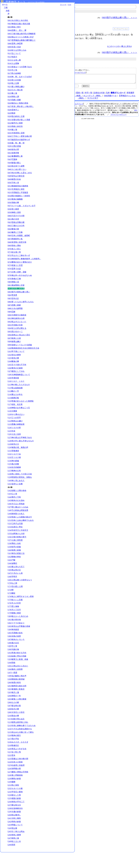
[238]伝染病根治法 (15, 824)
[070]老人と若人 (14, 257)
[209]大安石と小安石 (16, 726)
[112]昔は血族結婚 (15, 401)
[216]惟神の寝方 (14, 751)
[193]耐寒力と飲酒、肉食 (18, 673)
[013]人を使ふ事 (14, 66)
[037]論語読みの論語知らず (19, 146)
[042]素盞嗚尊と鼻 (15, 162)
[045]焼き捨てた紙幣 (16, 172)
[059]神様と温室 (14, 221)
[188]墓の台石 (13, 656)
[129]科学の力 (13, 458)
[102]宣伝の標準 (14, 368)
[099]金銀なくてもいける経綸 (20, 356)
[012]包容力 (12, 63)
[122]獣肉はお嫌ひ (15, 434)
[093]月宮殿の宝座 (15, 336)
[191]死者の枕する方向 (17, 666)
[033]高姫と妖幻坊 (15, 132)
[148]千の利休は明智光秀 (18, 524)
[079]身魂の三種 (14, 290)
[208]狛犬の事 (13, 722)
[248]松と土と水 (14, 857)
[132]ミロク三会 (14, 467)
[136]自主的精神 (14, 481)
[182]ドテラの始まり (16, 636)
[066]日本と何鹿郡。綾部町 (19, 244)
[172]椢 (11, 603)
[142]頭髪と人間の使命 (17, 504)
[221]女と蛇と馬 (14, 768)
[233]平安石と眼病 (15, 807)
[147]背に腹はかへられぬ (18, 520)
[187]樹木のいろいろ (16, 653)
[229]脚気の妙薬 (14, 794)
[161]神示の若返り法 (16, 567)
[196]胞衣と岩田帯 (15, 683)
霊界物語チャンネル (66, 7)
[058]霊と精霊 (13, 218)
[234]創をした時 (14, 811)
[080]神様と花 (13, 293)
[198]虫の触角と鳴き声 (17, 689)
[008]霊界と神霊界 (15, 50)
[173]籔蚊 (11, 606)
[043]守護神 (12, 166)
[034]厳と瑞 (12, 136)
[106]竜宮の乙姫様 (15, 381)
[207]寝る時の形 (14, 719)
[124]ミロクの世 (14, 441)
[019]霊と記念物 (14, 86)
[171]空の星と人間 (15, 600)
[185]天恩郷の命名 (15, 646)
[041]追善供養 (13, 159)
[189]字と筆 (12, 659)
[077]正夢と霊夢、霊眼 (17, 283)
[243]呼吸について (15, 841)
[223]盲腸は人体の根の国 (18, 774)
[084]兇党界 (12, 306)
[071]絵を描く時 (14, 261)
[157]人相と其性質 (15, 553)
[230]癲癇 (11, 798)
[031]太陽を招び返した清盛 (19, 126)
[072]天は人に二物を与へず (19, 264)
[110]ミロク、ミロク (16, 395)
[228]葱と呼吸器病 (15, 791)
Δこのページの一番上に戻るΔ (119, 46)
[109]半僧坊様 (13, 391)
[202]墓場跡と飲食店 (16, 702)
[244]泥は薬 (12, 844)
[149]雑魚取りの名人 (16, 527)
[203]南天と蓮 (13, 706)
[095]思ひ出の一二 (15, 342)
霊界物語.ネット (16, 2)
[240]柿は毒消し (14, 831)
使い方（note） (55, 94)
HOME (44, 94)
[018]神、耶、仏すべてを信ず (20, 83)
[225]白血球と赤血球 (16, 781)
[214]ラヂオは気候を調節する (20, 745)
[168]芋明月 (12, 590)
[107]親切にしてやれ (16, 385)
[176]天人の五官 (14, 616)
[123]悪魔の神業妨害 (16, 438)
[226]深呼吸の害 (14, 784)
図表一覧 (80, 94)
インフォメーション (121, 29)
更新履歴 (130, 94)
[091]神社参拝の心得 (16, 329)
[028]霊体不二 (13, 116)
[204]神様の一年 (14, 709)
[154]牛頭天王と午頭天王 (18, 544)
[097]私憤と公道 (14, 349)
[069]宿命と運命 (14, 254)
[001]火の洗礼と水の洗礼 (18, 22)
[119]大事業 (12, 424)
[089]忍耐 (11, 323)
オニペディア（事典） (93, 97)
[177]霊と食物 (13, 620)
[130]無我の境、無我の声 (18, 461)
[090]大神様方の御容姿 (17, 326)
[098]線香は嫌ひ (14, 352)
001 (42, 35)
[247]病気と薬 (13, 854)
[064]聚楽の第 (13, 237)
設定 (32, 6)
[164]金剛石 (12, 577)
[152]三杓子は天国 (15, 537)
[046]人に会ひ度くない (17, 175)
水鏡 (8, 12)
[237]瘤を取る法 (14, 821)
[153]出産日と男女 (15, 540)
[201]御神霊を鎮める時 (17, 699)
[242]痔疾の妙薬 (14, 837)
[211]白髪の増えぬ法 (16, 732)
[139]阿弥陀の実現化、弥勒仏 (20, 491)
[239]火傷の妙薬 (14, 827)
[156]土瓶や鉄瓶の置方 (17, 550)
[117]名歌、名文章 (15, 418)
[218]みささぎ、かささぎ (18, 758)
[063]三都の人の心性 (16, 234)
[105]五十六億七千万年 (17, 378)
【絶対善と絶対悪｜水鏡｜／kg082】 (88, 80)
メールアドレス (80, 72)
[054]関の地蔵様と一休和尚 (19, 202)
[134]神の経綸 (13, 474)
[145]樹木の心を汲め (16, 514)
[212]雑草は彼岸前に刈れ (18, 736)
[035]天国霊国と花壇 (16, 139)
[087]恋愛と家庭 (14, 316)
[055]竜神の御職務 (15, 205)
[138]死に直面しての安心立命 (20, 487)
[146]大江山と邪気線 (16, 517)
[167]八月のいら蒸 (15, 587)
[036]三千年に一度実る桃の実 (20, 142)
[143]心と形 (12, 507)
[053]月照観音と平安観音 (18, 199)
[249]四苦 (11, 860)
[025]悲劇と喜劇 (14, 106)
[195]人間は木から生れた (18, 679)
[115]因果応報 (13, 411)
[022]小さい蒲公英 (15, 96)
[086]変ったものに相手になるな (21, 313)
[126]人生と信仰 (14, 448)
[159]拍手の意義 (14, 560)
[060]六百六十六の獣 (16, 224)
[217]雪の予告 (13, 755)
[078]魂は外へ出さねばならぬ (20, 286)
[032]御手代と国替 (15, 129)
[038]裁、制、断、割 (16, 149)
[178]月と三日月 (14, 623)
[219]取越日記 (13, 761)
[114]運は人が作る (15, 408)
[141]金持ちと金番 (15, 497)
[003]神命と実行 (14, 28)
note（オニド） (60, 97)
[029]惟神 (11, 119)
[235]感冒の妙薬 (14, 814)
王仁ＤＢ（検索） (75, 97)
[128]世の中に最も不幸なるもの (21, 454)
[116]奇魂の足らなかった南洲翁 (21, 414)
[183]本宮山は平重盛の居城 (19, 639)
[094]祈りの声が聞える (17, 339)
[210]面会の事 (13, 729)
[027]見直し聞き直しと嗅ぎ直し (21, 113)
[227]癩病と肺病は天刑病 (18, 788)
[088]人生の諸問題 (15, 319)
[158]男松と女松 (14, 557)
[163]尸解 (11, 573)
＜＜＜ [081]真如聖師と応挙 (53, 18)
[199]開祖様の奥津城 (16, 693)
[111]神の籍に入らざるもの (19, 398)
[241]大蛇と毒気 (14, 834)
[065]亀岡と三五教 (15, 241)
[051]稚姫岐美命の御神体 (18, 192)
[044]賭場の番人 (14, 169)
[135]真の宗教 (13, 477)
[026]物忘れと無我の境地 (18, 109)
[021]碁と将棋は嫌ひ (16, 93)
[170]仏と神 (12, 596)
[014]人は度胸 (13, 70)
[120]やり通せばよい (16, 428)
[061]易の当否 (13, 228)
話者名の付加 (99, 94)
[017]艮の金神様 (14, 80)
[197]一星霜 (12, 686)
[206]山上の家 (13, 716)
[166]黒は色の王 (14, 583)
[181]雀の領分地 (14, 633)
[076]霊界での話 (14, 280)
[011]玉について (14, 60)
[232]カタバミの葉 (15, 804)
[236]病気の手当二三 (16, 817)
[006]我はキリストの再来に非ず (21, 41)
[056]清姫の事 (13, 209)
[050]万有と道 (13, 189)
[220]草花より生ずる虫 (17, 764)
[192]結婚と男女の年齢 (17, 669)
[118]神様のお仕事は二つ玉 (19, 421)
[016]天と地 (12, 76)
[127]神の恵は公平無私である (20, 451)
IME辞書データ (110, 97)
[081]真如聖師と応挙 (16, 296)
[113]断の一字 (13, 404)
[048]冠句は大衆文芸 (16, 182)
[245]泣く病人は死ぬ (16, 847)
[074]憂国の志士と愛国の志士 (20, 273)
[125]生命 (11, 444)
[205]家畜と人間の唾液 (17, 712)
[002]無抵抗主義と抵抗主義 (19, 25)
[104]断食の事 (13, 375)
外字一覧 (89, 94)
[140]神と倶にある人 (16, 494)
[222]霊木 (11, 771)
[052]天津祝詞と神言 (16, 195)
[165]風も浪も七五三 (16, 580)
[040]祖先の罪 (13, 156)
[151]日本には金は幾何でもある (21, 534)
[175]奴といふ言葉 (15, 613)
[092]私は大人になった (17, 333)
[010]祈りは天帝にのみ (17, 56)
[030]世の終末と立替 (16, 123)
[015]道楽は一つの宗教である (20, 73)
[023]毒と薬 (12, 99)
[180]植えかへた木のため (18, 630)
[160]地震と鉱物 (14, 563)
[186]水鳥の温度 (14, 650)
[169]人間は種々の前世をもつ (20, 593)
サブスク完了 (93, 100)
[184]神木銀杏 (13, 643)
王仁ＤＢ (25, 6)
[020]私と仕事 (13, 89)
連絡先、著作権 (68, 94)
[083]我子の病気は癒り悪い (19, 303)
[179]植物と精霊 (14, 626)
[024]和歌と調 (13, 103)
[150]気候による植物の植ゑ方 (20, 530)
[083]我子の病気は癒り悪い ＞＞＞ (119, 18)
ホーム (5, 6)
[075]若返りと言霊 (15, 276)
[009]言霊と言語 (14, 53)
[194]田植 (11, 676)
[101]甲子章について (16, 365)
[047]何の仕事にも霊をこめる (20, 179)
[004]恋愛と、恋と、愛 (17, 32)
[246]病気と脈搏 (14, 850)
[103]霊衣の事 (13, 371)
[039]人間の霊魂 (14, 152)
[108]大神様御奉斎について (19, 388)
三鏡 (6, 9)
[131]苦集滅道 (13, 464)
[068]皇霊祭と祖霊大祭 (17, 251)
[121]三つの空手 (14, 431)
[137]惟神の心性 (14, 484)
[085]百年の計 (13, 309)
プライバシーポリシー (119, 116)
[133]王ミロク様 (14, 471)
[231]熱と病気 (13, 801)
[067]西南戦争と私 (15, 247)
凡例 (108, 94)
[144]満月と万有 (14, 510)
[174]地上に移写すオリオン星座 (21, 610)
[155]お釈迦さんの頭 (16, 547)
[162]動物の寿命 (14, 570)
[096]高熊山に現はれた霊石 (19, 346)
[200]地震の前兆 (14, 696)
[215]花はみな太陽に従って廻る (21, 748)
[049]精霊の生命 (14, 185)
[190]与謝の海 (13, 663)
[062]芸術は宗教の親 (16, 231)
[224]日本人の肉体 (15, 778)
